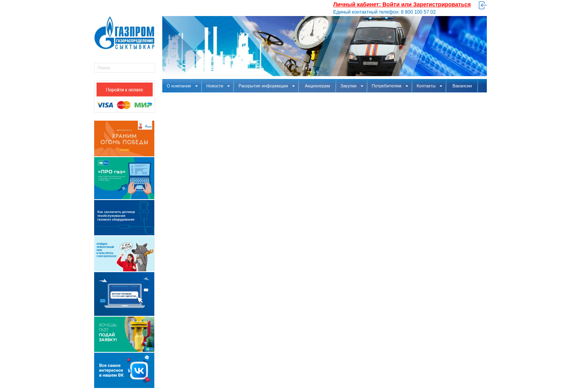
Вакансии (462, 86)
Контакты (430, 86)
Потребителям (390, 86)
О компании (182, 86)
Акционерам (318, 86)
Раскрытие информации (266, 86)
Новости (218, 86)
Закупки (352, 86)
